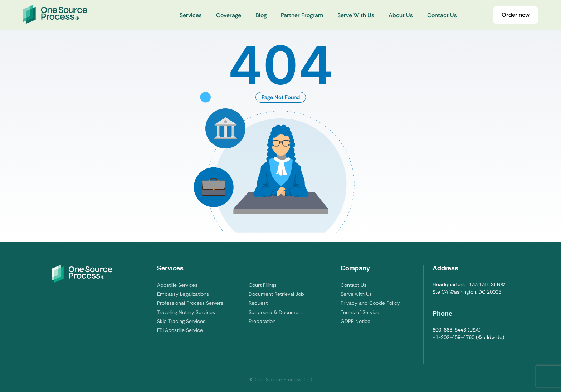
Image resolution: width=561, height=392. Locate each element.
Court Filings (263, 285)
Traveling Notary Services (186, 312)
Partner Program (302, 15)
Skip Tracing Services (181, 321)
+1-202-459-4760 (453, 337)
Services (191, 15)
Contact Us (442, 15)
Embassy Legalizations (183, 294)
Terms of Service (360, 312)
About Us (401, 15)
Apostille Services (177, 285)
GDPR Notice (355, 321)
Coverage (229, 15)
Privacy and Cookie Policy (370, 303)
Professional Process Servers (190, 303)
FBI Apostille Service (180, 330)
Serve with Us (356, 294)
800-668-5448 (449, 330)
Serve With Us (356, 15)
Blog (261, 15)
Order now (516, 15)
